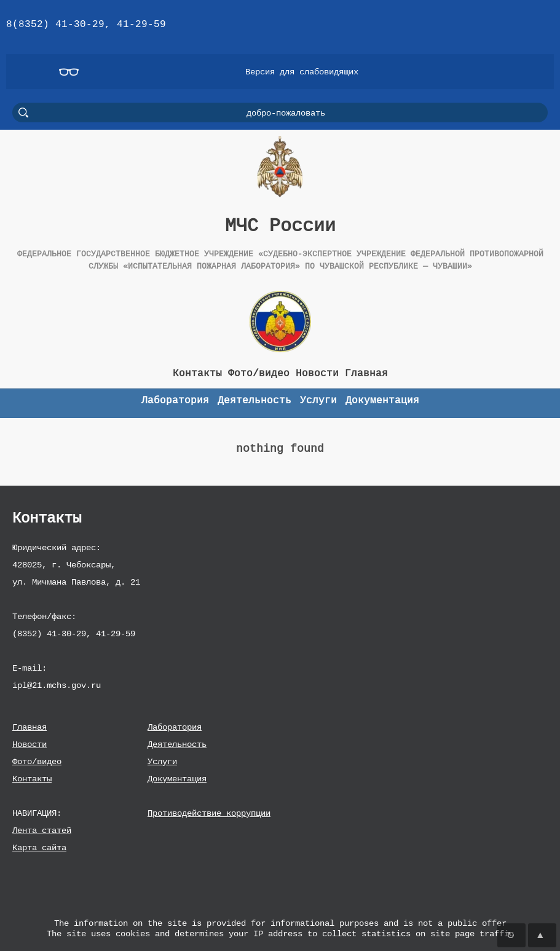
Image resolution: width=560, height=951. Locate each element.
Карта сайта (39, 847)
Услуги (162, 761)
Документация (177, 779)
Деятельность (177, 744)
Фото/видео (37, 761)
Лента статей (42, 830)
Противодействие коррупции (209, 813)
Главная (30, 727)
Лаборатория (175, 727)
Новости (30, 744)
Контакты (32, 779)
